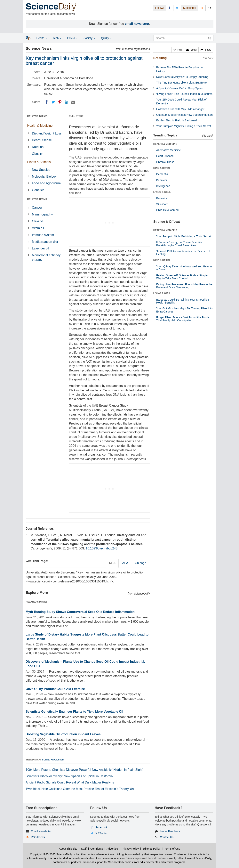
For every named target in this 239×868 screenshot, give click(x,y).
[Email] (73, 102)
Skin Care (162, 204)
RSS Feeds (38, 837)
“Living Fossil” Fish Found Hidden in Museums (184, 94)
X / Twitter (101, 833)
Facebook (101, 827)
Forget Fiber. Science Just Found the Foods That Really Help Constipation (183, 319)
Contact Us (167, 837)
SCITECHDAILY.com (53, 760)
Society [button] (89, 38)
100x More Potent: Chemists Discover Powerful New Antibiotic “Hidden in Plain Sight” (85, 770)
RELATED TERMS (37, 199)
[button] (178, 50)
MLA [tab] (112, 563)
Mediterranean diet (45, 242)
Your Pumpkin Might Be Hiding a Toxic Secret (184, 126)
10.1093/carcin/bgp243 (102, 548)
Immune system (43, 235)
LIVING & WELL (162, 192)
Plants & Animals (39, 162)
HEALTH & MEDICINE (165, 144)
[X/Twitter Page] (177, 8)
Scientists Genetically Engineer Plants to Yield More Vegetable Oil (75, 712)
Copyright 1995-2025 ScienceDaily (51, 854)
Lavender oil (40, 248)
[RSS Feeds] (202, 8)
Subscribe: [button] (189, 8)
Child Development (168, 210)
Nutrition (38, 147)
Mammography (42, 214)
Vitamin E (39, 228)
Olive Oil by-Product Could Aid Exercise (55, 689)
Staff (84, 849)
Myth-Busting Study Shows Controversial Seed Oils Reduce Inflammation (80, 612)
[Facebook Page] (170, 8)
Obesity (37, 154)
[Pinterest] (60, 102)
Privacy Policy (130, 849)
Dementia (162, 174)
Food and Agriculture (46, 183)
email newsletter (137, 24)
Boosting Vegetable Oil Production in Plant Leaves (63, 734)
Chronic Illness (165, 162)
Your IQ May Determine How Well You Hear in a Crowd (184, 268)
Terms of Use (172, 849)
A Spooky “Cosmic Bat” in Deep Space (180, 88)
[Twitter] (53, 102)
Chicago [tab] (141, 563)
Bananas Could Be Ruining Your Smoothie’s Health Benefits (183, 301)
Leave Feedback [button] (170, 831)
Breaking (160, 58)
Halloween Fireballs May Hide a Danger (180, 109)
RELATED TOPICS (37, 116)
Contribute (97, 849)
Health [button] (42, 38)
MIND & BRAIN (162, 168)
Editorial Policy (151, 849)
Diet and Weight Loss (47, 133)
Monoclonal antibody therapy (46, 257)
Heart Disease (42, 140)
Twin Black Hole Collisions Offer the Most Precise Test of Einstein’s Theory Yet (80, 789)
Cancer (37, 208)
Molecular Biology (44, 177)
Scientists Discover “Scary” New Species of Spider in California (69, 776)
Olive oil (38, 221)
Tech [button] (57, 38)
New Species (41, 170)
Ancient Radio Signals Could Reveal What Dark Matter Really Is (70, 782)
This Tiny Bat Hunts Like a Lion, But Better (182, 83)
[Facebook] (47, 102)
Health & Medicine (40, 126)
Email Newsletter (41, 831)
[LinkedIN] (67, 102)
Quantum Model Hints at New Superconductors (185, 115)
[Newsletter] (209, 8)
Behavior (162, 180)
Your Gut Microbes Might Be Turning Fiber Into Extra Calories (184, 310)
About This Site (68, 849)
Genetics (38, 190)
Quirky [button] (106, 38)
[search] (210, 38)
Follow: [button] (159, 8)
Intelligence (163, 186)
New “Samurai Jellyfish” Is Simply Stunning (182, 77)
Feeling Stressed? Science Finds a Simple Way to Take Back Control (182, 277)
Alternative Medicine (169, 150)
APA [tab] (125, 563)
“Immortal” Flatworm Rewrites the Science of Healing (183, 253)
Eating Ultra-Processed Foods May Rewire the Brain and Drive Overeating (184, 286)
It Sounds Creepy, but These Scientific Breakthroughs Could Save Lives (179, 244)
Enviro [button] (72, 38)
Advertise (112, 849)
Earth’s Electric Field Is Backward (176, 120)
